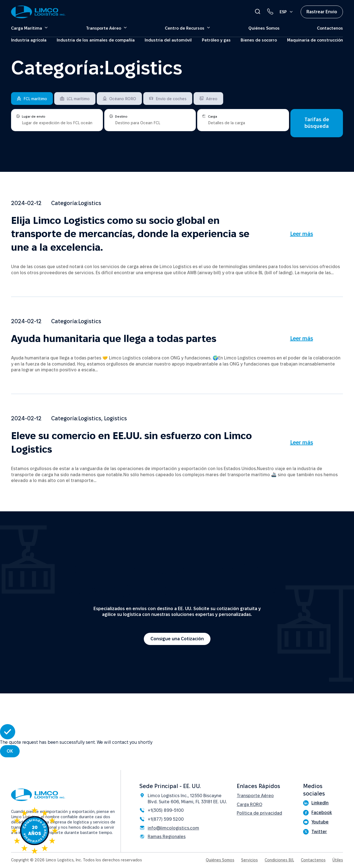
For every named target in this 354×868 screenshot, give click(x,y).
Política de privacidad (259, 813)
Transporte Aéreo (104, 28)
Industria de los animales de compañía (96, 40)
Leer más (302, 234)
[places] (57, 122)
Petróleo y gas (216, 40)
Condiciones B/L (279, 860)
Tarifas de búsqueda (317, 123)
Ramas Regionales (167, 837)
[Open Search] (257, 11)
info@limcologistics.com (173, 828)
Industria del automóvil (168, 40)
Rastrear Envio (322, 12)
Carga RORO (249, 804)
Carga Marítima (27, 28)
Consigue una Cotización (177, 639)
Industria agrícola (29, 40)
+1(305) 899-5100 (166, 810)
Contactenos (330, 28)
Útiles (338, 860)
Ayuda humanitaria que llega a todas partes (114, 339)
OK (10, 751)
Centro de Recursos (185, 28)
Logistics (90, 203)
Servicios (249, 860)
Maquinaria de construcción (315, 40)
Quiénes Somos (264, 28)
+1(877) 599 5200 (166, 819)
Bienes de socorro (259, 40)
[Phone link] (270, 11)
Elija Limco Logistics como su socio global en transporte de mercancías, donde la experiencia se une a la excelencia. (130, 234)
